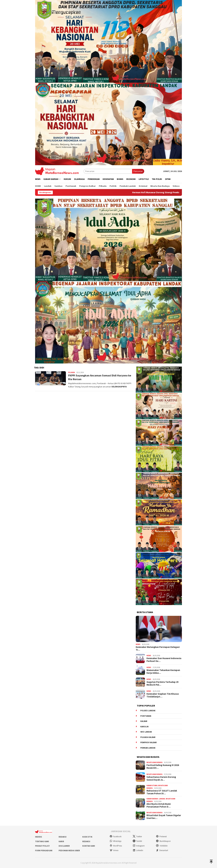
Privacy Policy (42, 846)
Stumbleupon (163, 841)
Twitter (137, 837)
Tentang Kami (42, 841)
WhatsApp (116, 841)
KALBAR (144, 721)
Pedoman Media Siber (69, 851)
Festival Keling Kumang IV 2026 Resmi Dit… (163, 767)
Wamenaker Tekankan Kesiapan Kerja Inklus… (163, 672)
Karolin (144, 727)
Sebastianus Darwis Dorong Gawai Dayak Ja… (161, 778)
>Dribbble (162, 846)
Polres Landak (148, 711)
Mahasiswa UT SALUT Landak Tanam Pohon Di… (162, 792)
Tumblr (137, 841)
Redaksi (63, 837)
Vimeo (114, 850)
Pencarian (138, 171)
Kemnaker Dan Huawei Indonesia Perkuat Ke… (164, 660)
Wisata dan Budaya (154, 762)
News (138, 644)
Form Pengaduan (44, 851)
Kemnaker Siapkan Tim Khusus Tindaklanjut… (163, 695)
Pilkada (71, 372)
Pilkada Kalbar (148, 737)
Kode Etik (87, 837)
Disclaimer (64, 846)
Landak (162, 799)
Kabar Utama (152, 785)
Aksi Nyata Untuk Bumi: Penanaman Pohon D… (159, 805)
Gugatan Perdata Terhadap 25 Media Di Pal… (163, 683)
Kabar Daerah (152, 799)
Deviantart (162, 850)
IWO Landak (146, 732)
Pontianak (146, 716)
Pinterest (161, 837)
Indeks (39, 837)
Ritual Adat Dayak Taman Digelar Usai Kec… (164, 817)
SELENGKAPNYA (119, 387)
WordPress (116, 846)
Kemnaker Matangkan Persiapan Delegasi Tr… (158, 648)
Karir (61, 841)
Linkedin (138, 850)
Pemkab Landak (148, 748)
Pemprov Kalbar (149, 742)
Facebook (116, 837)
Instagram (139, 846)
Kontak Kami (89, 846)
